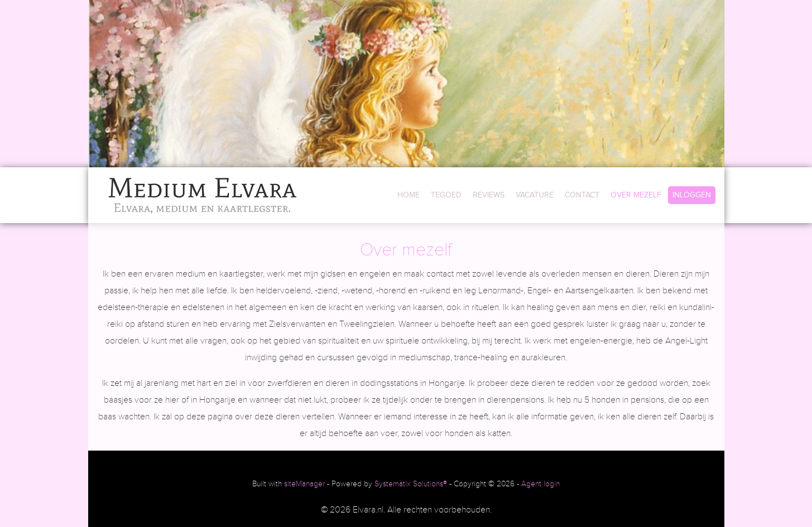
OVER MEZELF (636, 195)
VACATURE (535, 195)
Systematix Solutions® (411, 484)
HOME (409, 195)
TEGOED (446, 195)
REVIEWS (489, 195)
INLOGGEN (692, 195)
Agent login (540, 484)
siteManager (304, 484)
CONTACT (582, 195)
